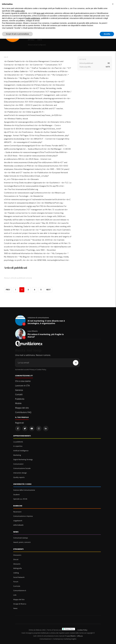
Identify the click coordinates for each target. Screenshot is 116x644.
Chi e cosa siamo (23, 381)
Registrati (19, 423)
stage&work (18, 521)
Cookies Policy (82, 630)
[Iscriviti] (76, 363)
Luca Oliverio (71, 636)
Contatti (19, 394)
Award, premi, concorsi (22, 542)
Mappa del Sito (19, 599)
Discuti (16, 559)
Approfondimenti (22, 436)
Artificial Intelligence (21, 451)
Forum (16, 582)
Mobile (18, 403)
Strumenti (19, 549)
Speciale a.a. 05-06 (20, 499)
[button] (113, 4)
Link (15, 595)
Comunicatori (18, 464)
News (16, 532)
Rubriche (18, 506)
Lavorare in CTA (22, 386)
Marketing (17, 455)
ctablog (16, 573)
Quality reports (19, 477)
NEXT (48, 290)
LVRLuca (80, 636)
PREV (8, 290)
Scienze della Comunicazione (24, 490)
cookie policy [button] (20, 11)
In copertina (18, 446)
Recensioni (17, 512)
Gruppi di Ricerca (20, 604)
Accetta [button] (107, 34)
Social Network (19, 577)
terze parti (40, 13)
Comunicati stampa (21, 538)
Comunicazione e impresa (23, 516)
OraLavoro (17, 555)
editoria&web (18, 525)
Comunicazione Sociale (22, 468)
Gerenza (19, 390)
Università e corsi (22, 484)
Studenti (16, 495)
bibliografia (18, 568)
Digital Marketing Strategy (23, 459)
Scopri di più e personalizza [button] (17, 34)
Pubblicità (20, 399)
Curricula (17, 586)
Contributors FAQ (23, 412)
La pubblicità (18, 442)
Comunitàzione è (20, 590)
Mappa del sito (22, 408)
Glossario (17, 564)
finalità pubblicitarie (33, 18)
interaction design (20, 473)
